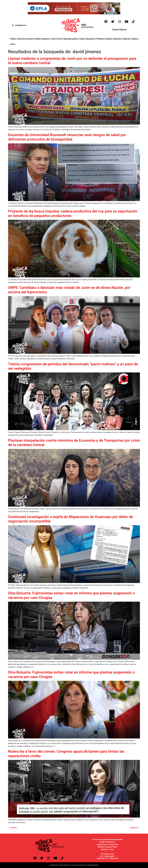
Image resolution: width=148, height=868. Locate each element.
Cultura (134, 39)
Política (13, 39)
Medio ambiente (42, 39)
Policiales (100, 39)
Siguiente (135, 828)
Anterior (12, 828)
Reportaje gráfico (71, 39)
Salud (82, 39)
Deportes (118, 39)
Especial (126, 39)
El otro (59, 39)
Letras (13, 44)
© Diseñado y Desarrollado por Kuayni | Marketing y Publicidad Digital (74, 865)
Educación (90, 39)
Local (53, 39)
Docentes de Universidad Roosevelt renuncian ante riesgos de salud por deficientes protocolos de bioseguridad (67, 137)
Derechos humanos (26, 39)
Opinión (109, 39)
